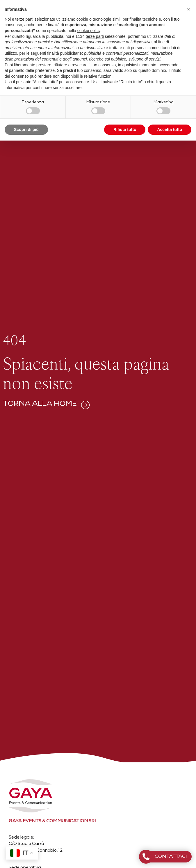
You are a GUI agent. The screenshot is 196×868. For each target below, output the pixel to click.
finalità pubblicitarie (64, 53)
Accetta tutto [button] (170, 129)
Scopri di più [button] (26, 129)
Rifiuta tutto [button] (125, 129)
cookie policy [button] (89, 31)
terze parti (95, 36)
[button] (188, 9)
